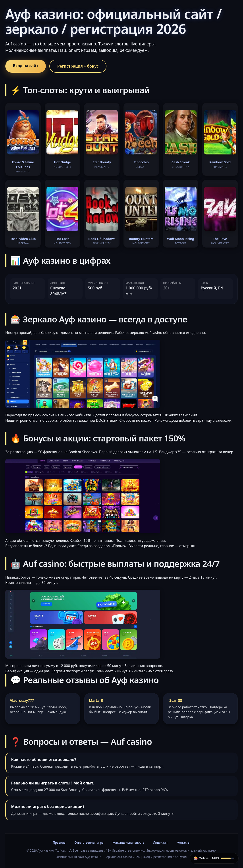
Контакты (183, 842)
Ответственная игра (89, 842)
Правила (59, 842)
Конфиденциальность (128, 842)
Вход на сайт (26, 66)
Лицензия (160, 842)
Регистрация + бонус (78, 66)
